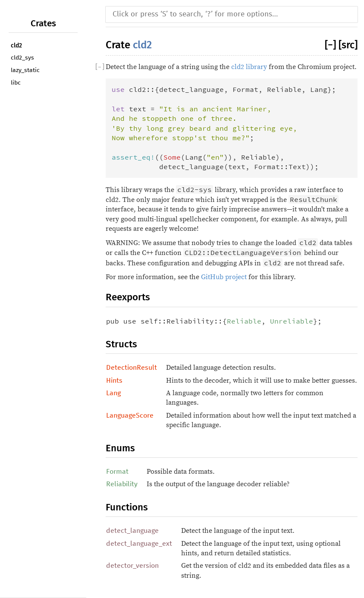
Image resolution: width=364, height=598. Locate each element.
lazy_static (25, 70)
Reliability (122, 484)
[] (332, 45)
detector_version (132, 566)
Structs (121, 344)
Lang (113, 393)
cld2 (16, 46)
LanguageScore (130, 415)
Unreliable (292, 321)
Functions (127, 507)
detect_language (132, 531)
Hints (114, 381)
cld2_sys (22, 58)
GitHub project (224, 277)
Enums (120, 448)
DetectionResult (132, 368)
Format (117, 472)
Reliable (244, 321)
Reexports (128, 297)
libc (16, 83)
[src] (348, 45)
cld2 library (249, 67)
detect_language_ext (139, 544)
